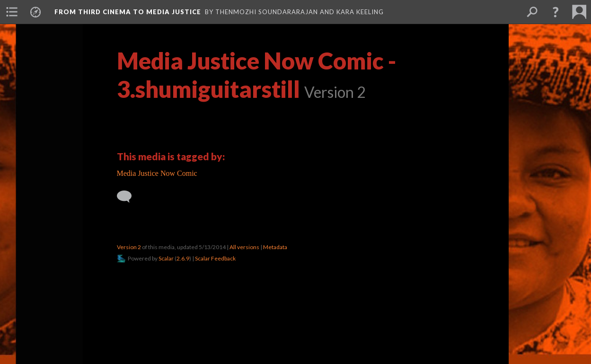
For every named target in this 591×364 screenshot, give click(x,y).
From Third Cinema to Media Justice (128, 12)
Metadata (275, 247)
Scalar (166, 258)
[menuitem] (12, 12)
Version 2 (129, 247)
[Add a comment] (128, 197)
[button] (556, 12)
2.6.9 (183, 258)
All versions (244, 247)
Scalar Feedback (215, 258)
